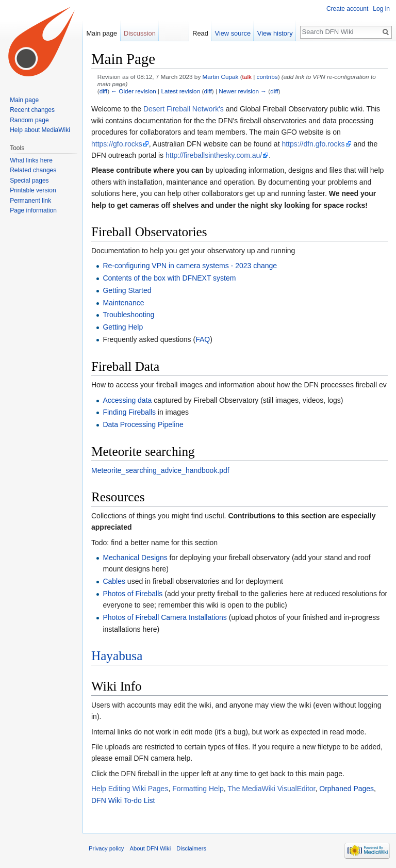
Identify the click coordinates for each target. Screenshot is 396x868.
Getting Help (123, 327)
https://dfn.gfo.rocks (313, 144)
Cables (114, 581)
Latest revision (180, 91)
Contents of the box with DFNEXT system (169, 278)
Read (200, 33)
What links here (31, 160)
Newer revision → (243, 91)
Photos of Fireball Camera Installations (164, 617)
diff (103, 91)
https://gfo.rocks (117, 144)
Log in (381, 9)
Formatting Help (198, 789)
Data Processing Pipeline (143, 424)
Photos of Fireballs (133, 594)
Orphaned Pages (346, 789)
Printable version (33, 190)
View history (275, 33)
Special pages (29, 181)
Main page (102, 33)
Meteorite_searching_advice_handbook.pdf (160, 470)
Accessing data (127, 400)
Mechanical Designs (135, 558)
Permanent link (30, 201)
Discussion (140, 33)
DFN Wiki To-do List (123, 800)
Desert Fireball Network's (184, 109)
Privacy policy (106, 848)
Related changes (33, 170)
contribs (267, 77)
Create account (347, 9)
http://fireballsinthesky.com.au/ (214, 155)
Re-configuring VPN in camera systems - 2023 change (190, 266)
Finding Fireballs (129, 412)
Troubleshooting (128, 315)
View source (233, 33)
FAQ (203, 339)
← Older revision (134, 91)
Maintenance (123, 303)
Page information (33, 210)
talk (247, 77)
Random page (29, 120)
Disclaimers (191, 848)
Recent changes (32, 110)
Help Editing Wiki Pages (130, 789)
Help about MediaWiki (40, 130)
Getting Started (127, 290)
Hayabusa (117, 656)
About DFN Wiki (151, 848)
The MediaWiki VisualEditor (271, 789)
